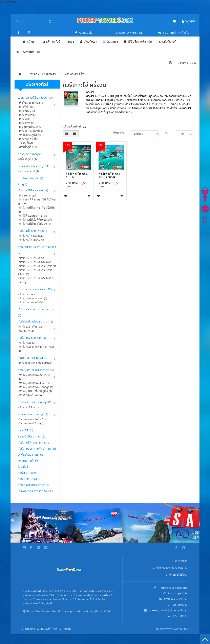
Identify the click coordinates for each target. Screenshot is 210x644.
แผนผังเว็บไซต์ (167, 42)
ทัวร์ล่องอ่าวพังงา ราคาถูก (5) (36, 321)
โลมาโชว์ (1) (25, 467)
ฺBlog (70, 42)
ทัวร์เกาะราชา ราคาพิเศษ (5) (35, 289)
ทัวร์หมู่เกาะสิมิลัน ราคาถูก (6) (36, 370)
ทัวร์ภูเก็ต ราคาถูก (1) (30, 154)
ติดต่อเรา (110, 42)
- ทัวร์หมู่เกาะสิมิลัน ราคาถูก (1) (35, 387)
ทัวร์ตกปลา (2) (27, 473)
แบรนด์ (67, 629)
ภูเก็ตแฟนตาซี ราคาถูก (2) (34, 166)
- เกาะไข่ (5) (24, 119)
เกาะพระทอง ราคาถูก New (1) (35, 491)
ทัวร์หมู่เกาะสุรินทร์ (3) (31, 479)
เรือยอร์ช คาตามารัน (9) (33, 358)
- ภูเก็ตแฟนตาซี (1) (28, 171)
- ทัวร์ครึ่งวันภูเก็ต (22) (30, 135)
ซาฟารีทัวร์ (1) (26, 430)
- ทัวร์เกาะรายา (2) (28, 294)
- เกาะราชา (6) (26, 123)
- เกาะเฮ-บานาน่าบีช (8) (31, 131)
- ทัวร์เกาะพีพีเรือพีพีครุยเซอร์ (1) (36, 220)
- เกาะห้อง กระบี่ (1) (28, 139)
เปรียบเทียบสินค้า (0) (74, 126)
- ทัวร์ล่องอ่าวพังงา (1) (30, 327)
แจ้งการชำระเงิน (28, 52)
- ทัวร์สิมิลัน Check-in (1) (31, 395)
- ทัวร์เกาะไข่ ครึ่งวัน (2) (31, 236)
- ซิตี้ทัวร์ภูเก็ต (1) (27, 159)
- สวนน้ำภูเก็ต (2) (27, 147)
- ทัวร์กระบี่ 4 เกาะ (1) (29, 407)
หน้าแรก (29, 42)
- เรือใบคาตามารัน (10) (31, 103)
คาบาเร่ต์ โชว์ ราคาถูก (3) (33, 414)
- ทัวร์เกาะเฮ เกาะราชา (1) (32, 298)
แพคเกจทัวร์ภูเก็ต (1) (30, 461)
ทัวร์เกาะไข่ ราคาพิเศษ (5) (33, 231)
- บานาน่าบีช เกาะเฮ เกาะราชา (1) (37, 266)
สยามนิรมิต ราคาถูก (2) (32, 436)
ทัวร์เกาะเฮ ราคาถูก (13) (32, 338)
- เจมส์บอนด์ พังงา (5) (30, 127)
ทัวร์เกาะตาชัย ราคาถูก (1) (33, 485)
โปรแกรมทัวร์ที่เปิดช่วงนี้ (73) (35, 98)
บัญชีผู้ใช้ (188, 21)
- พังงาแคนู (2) (26, 331)
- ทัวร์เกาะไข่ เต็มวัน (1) (31, 240)
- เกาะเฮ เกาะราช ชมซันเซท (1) (35, 363)
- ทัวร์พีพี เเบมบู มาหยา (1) (32, 216)
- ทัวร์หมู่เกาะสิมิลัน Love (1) (34, 383)
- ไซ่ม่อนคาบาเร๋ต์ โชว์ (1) (32, 419)
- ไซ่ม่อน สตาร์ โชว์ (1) (30, 423)
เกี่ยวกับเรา (88, 42)
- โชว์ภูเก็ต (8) (25, 143)
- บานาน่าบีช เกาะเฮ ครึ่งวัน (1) (35, 262)
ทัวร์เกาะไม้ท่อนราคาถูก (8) (34, 442)
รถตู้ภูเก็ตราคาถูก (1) (30, 455)
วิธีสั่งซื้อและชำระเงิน (138, 42)
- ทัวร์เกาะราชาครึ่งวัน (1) (32, 302)
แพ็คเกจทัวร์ (51, 42)
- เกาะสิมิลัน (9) (26, 111)
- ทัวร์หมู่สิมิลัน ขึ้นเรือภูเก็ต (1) (35, 391)
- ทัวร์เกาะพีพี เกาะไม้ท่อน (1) (34, 224)
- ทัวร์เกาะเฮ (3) (26, 343)
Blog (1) (23, 184)
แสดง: (167, 133)
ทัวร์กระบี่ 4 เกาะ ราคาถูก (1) (34, 402)
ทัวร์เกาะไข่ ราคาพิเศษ (43, 74)
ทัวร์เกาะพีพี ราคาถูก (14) (33, 190)
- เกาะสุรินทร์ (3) (27, 115)
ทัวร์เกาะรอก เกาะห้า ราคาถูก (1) (37, 448)
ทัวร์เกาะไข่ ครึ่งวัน (76, 74)
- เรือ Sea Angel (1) (29, 195)
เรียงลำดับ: (119, 133)
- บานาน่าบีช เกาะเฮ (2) (31, 258)
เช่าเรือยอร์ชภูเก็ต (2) (30, 178)
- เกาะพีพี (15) (25, 107)
